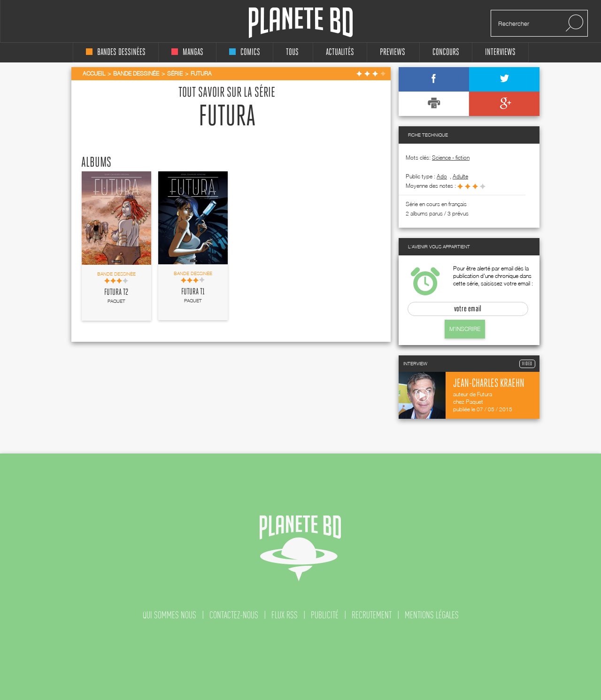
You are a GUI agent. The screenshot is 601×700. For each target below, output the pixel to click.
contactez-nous (234, 615)
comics (245, 52)
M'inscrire (465, 329)
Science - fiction (451, 158)
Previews (393, 52)
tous (292, 52)
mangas (187, 52)
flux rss (285, 615)
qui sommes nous (170, 615)
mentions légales (432, 615)
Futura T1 (193, 292)
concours (446, 52)
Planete (301, 23)
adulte (460, 176)
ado (442, 176)
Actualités (340, 52)
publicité (325, 615)
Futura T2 (116, 292)
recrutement (372, 615)
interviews (500, 52)
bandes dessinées (116, 52)
